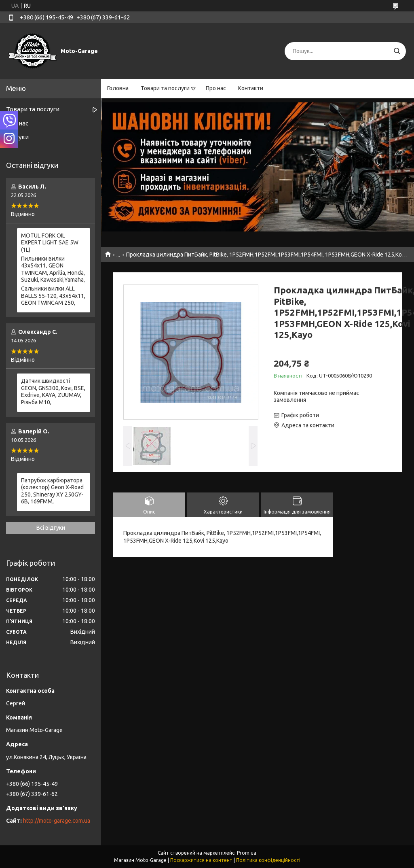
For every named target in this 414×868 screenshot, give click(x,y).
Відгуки (17, 137)
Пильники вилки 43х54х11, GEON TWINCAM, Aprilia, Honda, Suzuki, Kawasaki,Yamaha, (53, 269)
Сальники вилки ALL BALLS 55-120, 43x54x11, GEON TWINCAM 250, (53, 296)
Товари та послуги (165, 88)
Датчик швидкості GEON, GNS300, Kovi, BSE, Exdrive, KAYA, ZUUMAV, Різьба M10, (53, 392)
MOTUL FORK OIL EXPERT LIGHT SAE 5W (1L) (50, 243)
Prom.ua (247, 853)
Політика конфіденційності (268, 860)
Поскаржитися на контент (201, 860)
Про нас (216, 88)
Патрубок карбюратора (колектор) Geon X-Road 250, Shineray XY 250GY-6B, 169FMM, (52, 491)
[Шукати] (397, 51)
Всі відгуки (51, 528)
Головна (118, 88)
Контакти (251, 88)
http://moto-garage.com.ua (57, 821)
